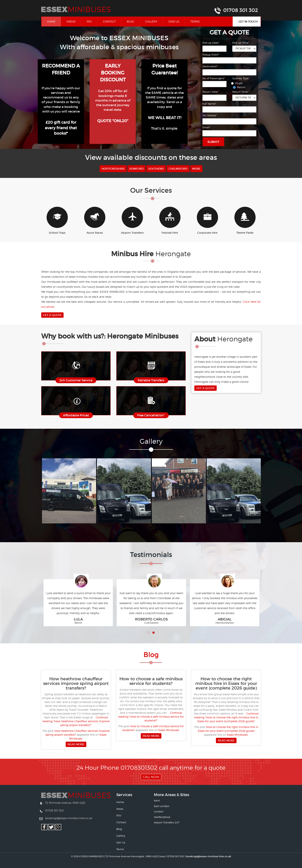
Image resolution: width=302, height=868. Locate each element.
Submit (213, 142)
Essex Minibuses (169, 730)
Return (240, 87)
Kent (157, 800)
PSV (89, 21)
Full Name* (209, 104)
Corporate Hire (207, 221)
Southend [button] (156, 169)
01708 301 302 (241, 10)
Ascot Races (95, 221)
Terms (195, 21)
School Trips (57, 221)
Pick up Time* (241, 43)
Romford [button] (137, 169)
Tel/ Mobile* (210, 115)
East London (162, 806)
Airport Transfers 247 (167, 822)
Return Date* (210, 92)
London (159, 811)
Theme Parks (245, 221)
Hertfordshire (162, 817)
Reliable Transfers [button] (151, 380)
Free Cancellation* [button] (151, 415)
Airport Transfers (132, 221)
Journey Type (240, 78)
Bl (151, 655)
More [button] (196, 169)
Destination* (210, 66)
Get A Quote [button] (52, 315)
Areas (71, 21)
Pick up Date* (211, 43)
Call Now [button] (151, 777)
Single (237, 83)
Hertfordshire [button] (113, 169)
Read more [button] (76, 744)
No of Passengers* (213, 78)
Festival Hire (170, 221)
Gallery (151, 21)
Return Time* (240, 92)
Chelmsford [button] (178, 169)
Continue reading (76, 721)
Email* (206, 127)
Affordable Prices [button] (76, 415)
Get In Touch (248, 22)
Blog (130, 21)
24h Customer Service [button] (76, 380)
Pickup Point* (211, 55)
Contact (109, 21)
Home (54, 21)
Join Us (174, 21)
